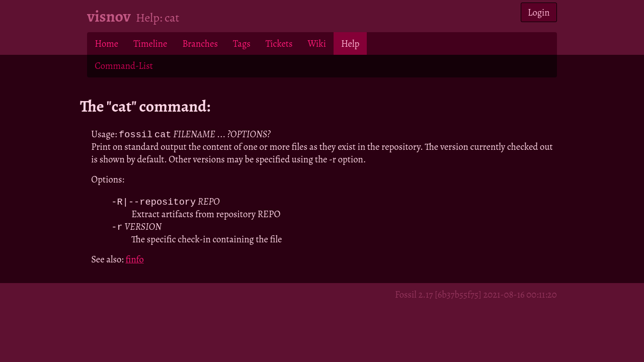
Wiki (316, 43)
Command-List (124, 66)
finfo (134, 261)
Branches (200, 43)
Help (350, 43)
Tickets (279, 43)
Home (106, 43)
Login (539, 12)
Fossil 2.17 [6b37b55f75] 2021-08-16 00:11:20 (476, 296)
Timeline (150, 43)
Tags (242, 43)
